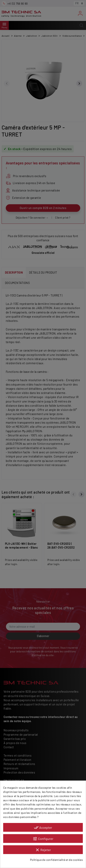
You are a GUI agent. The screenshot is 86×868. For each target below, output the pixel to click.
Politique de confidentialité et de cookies (56, 860)
